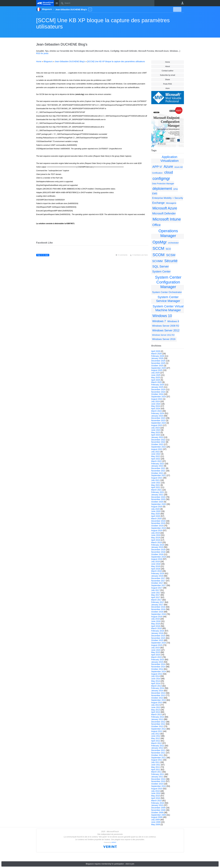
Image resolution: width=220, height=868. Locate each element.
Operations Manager (168, 233)
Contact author (168, 71)
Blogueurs (48, 61)
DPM (175, 189)
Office (157, 225)
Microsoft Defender (164, 213)
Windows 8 (173, 321)
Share (168, 80)
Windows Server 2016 (164, 339)
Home (168, 62)
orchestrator (173, 243)
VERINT (114, 842)
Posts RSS (168, 84)
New (177, 9)
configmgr (161, 179)
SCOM (159, 255)
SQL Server (161, 266)
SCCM (158, 248)
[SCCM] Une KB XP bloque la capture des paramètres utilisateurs (116, 61)
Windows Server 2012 (166, 330)
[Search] (107, 3)
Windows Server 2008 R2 (166, 326)
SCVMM (157, 261)
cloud (169, 172)
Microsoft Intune (167, 219)
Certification (157, 173)
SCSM (171, 255)
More (90, 9)
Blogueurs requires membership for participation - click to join (110, 864)
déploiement (162, 189)
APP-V (157, 167)
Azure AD (179, 167)
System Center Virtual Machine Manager (168, 308)
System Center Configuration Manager (168, 282)
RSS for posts (42, 53)
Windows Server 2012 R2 (163, 335)
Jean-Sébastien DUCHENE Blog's (70, 61)
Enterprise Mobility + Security (168, 198)
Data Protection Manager (163, 184)
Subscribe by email (167, 75)
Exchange (158, 203)
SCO (168, 249)
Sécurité (171, 261)
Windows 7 (159, 321)
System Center (161, 271)
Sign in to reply (43, 255)
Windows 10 (162, 316)
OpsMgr (160, 242)
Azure (168, 166)
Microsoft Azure (165, 208)
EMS (155, 194)
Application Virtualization (170, 159)
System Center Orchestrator (167, 292)
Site (57, 3)
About (168, 66)
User (183, 3)
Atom (168, 88)
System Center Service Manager (168, 299)
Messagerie (171, 203)
